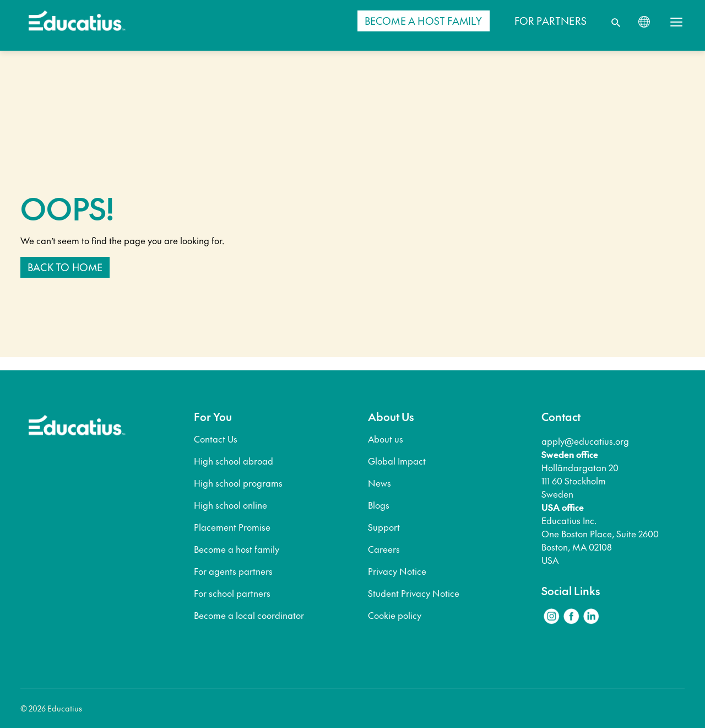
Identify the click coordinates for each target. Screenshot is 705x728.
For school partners (232, 593)
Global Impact (397, 461)
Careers (384, 549)
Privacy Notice (397, 571)
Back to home (65, 267)
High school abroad (234, 461)
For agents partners (233, 571)
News (379, 483)
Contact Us (216, 439)
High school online (231, 505)
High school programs (238, 483)
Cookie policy (395, 615)
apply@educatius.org (585, 441)
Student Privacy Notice (414, 593)
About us (386, 439)
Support (384, 527)
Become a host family (237, 549)
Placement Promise (232, 527)
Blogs (379, 505)
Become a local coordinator (249, 615)
